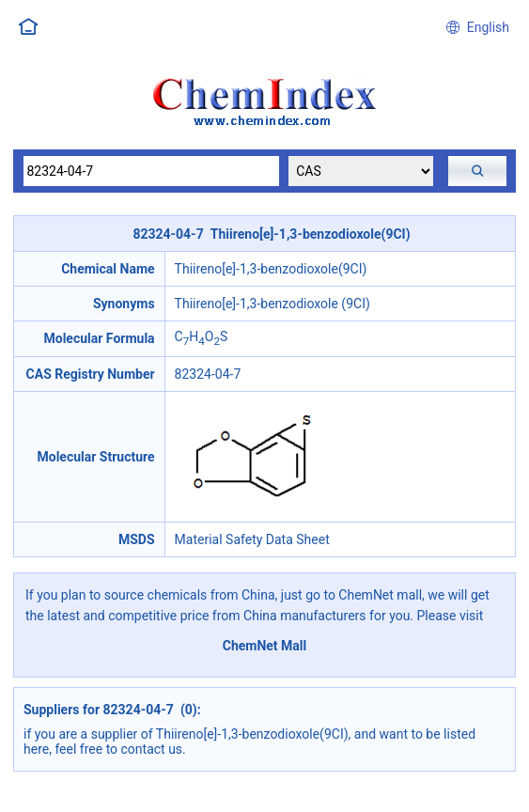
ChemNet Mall (265, 646)
